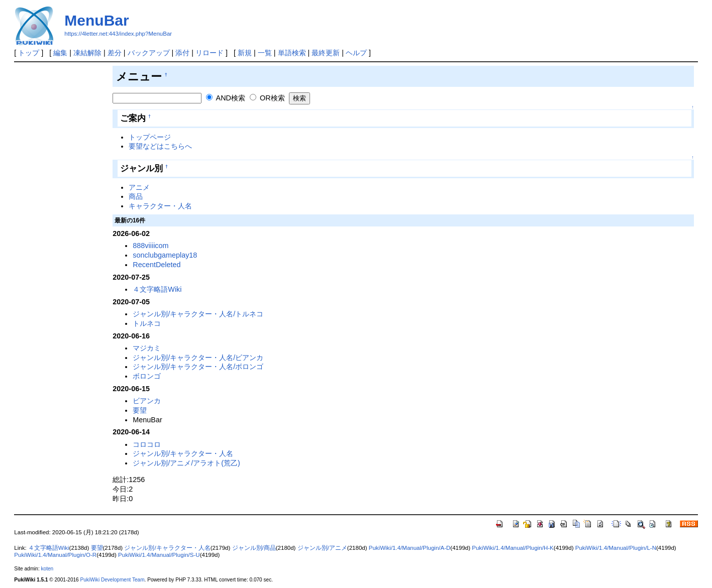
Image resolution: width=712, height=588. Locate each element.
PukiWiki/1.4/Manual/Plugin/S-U (159, 555)
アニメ (139, 187)
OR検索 (272, 98)
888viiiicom (150, 246)
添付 (182, 53)
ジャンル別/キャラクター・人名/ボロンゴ (198, 367)
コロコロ (147, 444)
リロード (210, 53)
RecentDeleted (157, 265)
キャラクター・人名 (160, 206)
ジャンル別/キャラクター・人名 (183, 453)
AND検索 (231, 98)
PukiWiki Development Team (113, 580)
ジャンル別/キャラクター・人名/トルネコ (198, 314)
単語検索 (292, 53)
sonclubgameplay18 (165, 255)
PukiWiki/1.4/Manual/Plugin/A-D (410, 548)
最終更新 (326, 53)
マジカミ (147, 348)
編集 (60, 53)
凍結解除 (87, 53)
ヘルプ (356, 53)
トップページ (150, 137)
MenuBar (96, 20)
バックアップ (149, 53)
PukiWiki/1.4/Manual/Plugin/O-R (55, 555)
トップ (29, 53)
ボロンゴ (147, 376)
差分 (115, 53)
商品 (136, 196)
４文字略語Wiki (157, 289)
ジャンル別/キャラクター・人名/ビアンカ (198, 358)
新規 (245, 53)
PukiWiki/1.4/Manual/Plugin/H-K (513, 548)
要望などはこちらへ (160, 146)
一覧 (265, 53)
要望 (140, 410)
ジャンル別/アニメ (322, 548)
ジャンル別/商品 (254, 548)
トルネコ (147, 323)
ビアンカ (147, 401)
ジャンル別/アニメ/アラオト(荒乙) (186, 463)
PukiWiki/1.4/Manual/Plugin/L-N (616, 548)
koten (47, 569)
